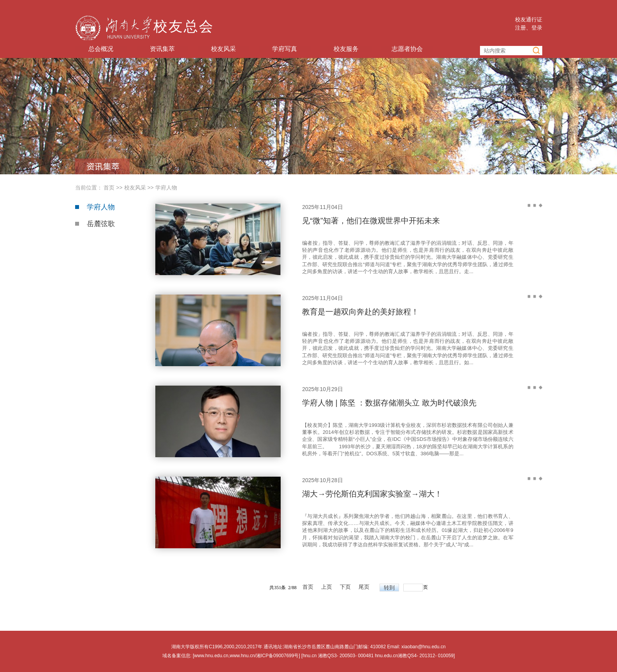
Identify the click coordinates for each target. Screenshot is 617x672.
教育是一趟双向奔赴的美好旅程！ (360, 312)
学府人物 (166, 188)
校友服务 (346, 49)
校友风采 (223, 49)
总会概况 (101, 49)
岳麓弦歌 (101, 224)
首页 (109, 188)
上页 (327, 587)
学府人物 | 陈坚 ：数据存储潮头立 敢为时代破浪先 (389, 403)
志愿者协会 (407, 49)
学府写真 (285, 49)
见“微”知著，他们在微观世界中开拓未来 (371, 221)
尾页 (364, 587)
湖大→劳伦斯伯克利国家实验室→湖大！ (372, 494)
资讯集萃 (162, 49)
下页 (345, 587)
